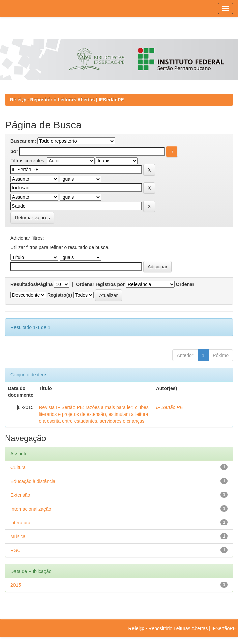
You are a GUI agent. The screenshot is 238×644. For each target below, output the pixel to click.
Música (18, 536)
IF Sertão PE (170, 407)
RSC (16, 550)
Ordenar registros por (100, 284)
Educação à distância (33, 481)
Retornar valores (32, 218)
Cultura (18, 467)
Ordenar (185, 284)
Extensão (20, 495)
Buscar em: (23, 141)
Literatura (20, 523)
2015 (16, 585)
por (14, 151)
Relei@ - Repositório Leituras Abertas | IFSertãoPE (67, 100)
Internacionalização (31, 509)
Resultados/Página (32, 284)
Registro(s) (60, 295)
